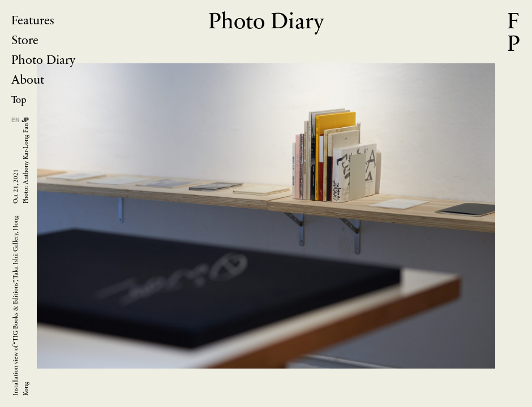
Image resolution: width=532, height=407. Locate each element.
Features (33, 21)
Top (19, 100)
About (28, 81)
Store (25, 41)
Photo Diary (43, 61)
